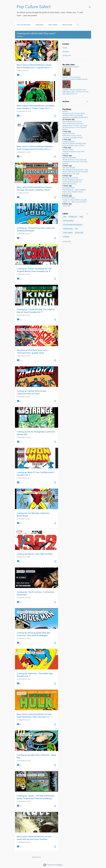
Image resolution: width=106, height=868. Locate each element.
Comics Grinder (69, 142)
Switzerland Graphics (71, 67)
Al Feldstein (79, 233)
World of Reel (68, 150)
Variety (65, 111)
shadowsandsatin (69, 158)
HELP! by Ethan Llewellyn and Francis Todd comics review (74, 145)
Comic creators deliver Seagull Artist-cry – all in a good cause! (74, 201)
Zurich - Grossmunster (71, 77)
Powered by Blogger (53, 865)
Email (65, 48)
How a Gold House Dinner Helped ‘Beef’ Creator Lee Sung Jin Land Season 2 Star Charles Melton (75, 126)
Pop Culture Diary (24, 25)
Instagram (67, 55)
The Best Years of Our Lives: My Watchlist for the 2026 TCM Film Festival (75, 162)
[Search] (90, 7)
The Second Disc (69, 168)
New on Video (67, 25)
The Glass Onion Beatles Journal (75, 79)
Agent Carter (68, 233)
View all (20, 36)
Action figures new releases (73, 225)
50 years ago (73, 217)
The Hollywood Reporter (72, 121)
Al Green (66, 237)
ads (77, 229)
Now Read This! (68, 188)
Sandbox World (68, 133)
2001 (65, 217)
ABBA (81, 217)
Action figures (68, 221)
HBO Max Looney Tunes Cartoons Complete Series (73, 136)
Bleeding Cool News (70, 178)
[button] (55, 75)
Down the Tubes (69, 198)
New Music (40, 25)
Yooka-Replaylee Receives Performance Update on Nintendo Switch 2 (73, 182)
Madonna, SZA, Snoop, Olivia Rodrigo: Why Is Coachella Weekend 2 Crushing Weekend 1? (75, 115)
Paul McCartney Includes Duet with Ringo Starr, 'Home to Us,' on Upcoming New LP (75, 92)
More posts (36, 857)
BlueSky (66, 52)
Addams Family (68, 229)
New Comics (53, 25)
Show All (66, 206)
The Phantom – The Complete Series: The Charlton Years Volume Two (74, 192)
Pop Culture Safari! (34, 7)
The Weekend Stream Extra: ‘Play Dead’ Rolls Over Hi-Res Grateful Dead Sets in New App (75, 172)
